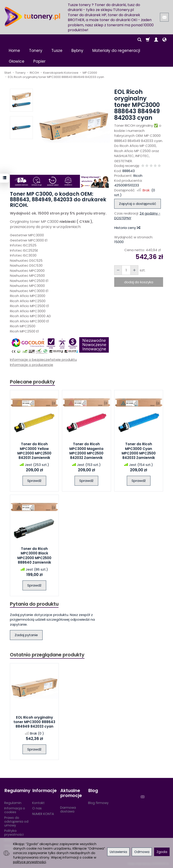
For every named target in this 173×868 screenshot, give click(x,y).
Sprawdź (34, 481)
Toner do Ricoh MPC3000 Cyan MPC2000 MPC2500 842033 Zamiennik (139, 451)
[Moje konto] (156, 40)
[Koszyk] (148, 40)
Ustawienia (118, 852)
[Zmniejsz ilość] (134, 270)
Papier (39, 61)
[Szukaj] (139, 40)
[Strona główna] (32, 17)
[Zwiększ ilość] (118, 270)
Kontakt (38, 802)
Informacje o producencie (32, 365)
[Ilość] (126, 270)
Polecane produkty (32, 382)
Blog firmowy (98, 802)
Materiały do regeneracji (116, 51)
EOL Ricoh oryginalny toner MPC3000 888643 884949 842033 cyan (34, 722)
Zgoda (162, 852)
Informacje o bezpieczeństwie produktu (43, 360)
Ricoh (138, 176)
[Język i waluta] (164, 40)
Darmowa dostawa (68, 809)
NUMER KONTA (43, 814)
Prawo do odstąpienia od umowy (16, 821)
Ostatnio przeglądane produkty (47, 655)
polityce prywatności (30, 862)
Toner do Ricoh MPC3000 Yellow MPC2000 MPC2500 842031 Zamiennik (34, 451)
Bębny (77, 51)
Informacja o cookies (15, 810)
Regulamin (13, 802)
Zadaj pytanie (26, 635)
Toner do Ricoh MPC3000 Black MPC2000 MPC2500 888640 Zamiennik (34, 556)
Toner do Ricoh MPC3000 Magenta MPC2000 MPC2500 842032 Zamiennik (86, 451)
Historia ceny (127, 228)
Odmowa (142, 852)
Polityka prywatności (14, 832)
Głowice (17, 61)
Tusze (57, 51)
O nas (37, 808)
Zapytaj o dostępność (138, 204)
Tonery (36, 51)
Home (14, 51)
